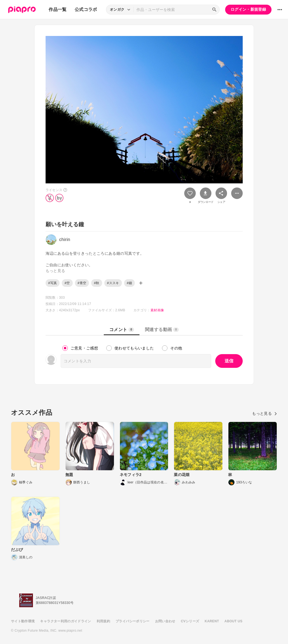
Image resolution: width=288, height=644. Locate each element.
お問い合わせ (165, 621)
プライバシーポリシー (133, 621)
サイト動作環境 (23, 621)
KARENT (212, 621)
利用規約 (103, 621)
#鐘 (129, 283)
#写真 (53, 283)
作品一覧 (58, 9)
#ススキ (113, 283)
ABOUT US (234, 621)
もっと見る (265, 413)
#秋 (97, 283)
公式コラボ (86, 9)
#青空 (82, 283)
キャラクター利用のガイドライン (65, 621)
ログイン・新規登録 (248, 9)
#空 (67, 283)
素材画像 (157, 310)
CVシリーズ (190, 621)
